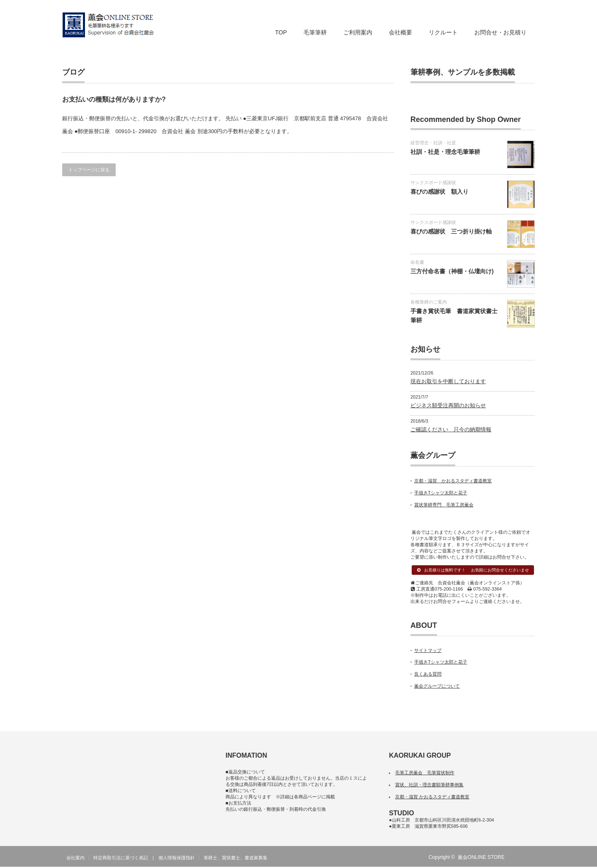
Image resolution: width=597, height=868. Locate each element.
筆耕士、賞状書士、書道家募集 (235, 859)
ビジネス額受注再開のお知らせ (448, 405)
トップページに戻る (89, 170)
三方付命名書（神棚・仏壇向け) (452, 271)
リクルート (443, 32)
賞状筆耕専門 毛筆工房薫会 (444, 505)
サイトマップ (428, 651)
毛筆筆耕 (315, 32)
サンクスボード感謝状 (433, 182)
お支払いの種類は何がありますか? (114, 99)
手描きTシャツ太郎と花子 (441, 493)
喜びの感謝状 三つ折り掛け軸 (451, 231)
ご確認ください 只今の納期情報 (451, 429)
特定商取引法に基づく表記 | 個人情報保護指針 (144, 859)
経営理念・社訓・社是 (433, 143)
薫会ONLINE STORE (481, 858)
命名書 (417, 262)
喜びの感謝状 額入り (439, 192)
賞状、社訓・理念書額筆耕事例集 (429, 786)
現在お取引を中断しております (448, 381)
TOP (281, 32)
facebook (530, 858)
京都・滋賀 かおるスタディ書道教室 (453, 481)
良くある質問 (428, 675)
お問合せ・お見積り (500, 32)
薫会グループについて (437, 687)
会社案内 (75, 859)
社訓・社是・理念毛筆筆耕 (445, 152)
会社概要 (400, 32)
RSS (518, 858)
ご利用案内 (358, 32)
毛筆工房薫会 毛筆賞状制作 (425, 774)
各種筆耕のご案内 (429, 302)
